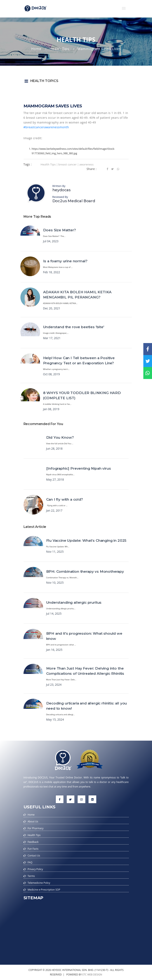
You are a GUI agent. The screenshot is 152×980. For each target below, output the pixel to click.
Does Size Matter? (60, 230)
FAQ (30, 862)
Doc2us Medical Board (74, 201)
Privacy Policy (35, 869)
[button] (124, 8)
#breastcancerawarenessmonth (46, 127)
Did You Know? (60, 437)
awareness (87, 164)
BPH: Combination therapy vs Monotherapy (85, 571)
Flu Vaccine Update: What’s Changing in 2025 (86, 540)
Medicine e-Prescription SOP (44, 890)
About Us (33, 821)
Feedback (33, 842)
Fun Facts (33, 849)
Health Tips (60, 49)
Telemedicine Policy (39, 883)
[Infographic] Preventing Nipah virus (79, 468)
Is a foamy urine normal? (65, 261)
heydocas (62, 190)
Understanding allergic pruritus (74, 602)
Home (36, 49)
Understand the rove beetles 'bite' (74, 327)
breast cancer (68, 164)
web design (95, 975)
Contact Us (34, 856)
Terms (31, 876)
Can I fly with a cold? (65, 499)
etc (84, 975)
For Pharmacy (36, 828)
